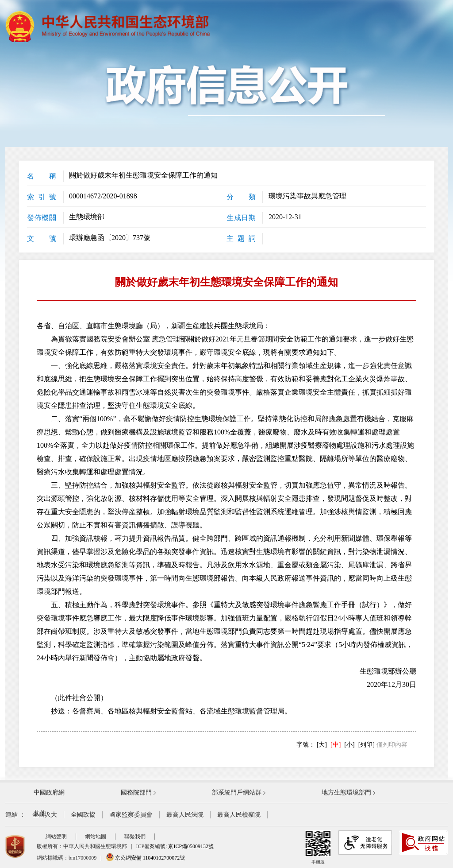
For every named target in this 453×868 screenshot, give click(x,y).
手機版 (318, 847)
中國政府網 (49, 792)
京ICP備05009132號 (191, 846)
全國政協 (83, 815)
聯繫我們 (135, 837)
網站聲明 (56, 837)
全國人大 (45, 815)
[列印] (367, 745)
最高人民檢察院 (239, 815)
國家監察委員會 (131, 815)
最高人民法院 (185, 815)
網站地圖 (96, 837)
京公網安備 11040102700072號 (146, 858)
